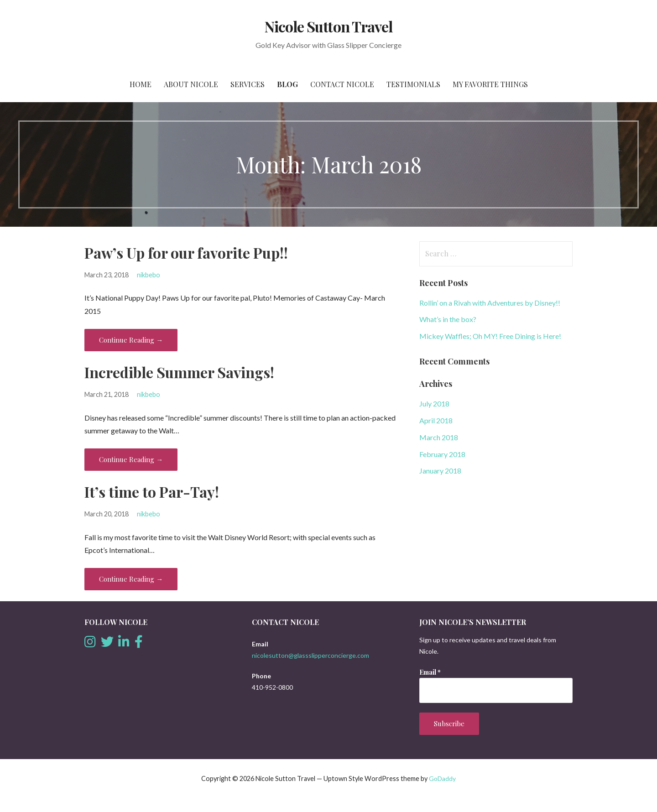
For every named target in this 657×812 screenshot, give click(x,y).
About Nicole (191, 84)
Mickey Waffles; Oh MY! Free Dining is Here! (490, 336)
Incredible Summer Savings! (179, 372)
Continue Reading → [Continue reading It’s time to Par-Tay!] (131, 579)
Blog (287, 84)
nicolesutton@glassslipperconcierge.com (310, 655)
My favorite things (490, 84)
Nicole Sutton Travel (328, 26)
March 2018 (439, 437)
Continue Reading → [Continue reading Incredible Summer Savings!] (131, 459)
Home (141, 84)
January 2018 (440, 471)
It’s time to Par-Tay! (152, 492)
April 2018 (436, 420)
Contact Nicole (342, 84)
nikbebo (149, 275)
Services (248, 84)
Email (430, 672)
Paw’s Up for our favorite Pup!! (186, 252)
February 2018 (442, 454)
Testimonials (413, 84)
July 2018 (434, 403)
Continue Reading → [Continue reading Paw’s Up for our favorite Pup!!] (131, 340)
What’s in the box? (448, 319)
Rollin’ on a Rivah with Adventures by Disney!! (490, 303)
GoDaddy (442, 778)
